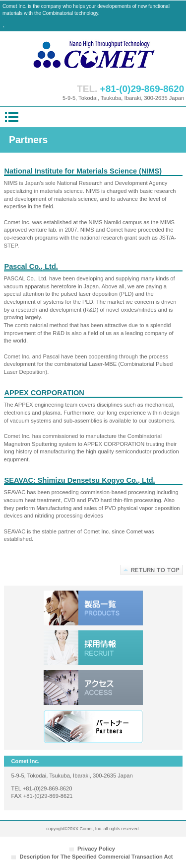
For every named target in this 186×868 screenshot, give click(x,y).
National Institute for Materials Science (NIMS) (83, 171)
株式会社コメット (93, 55)
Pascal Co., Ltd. (31, 266)
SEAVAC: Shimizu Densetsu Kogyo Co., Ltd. (80, 480)
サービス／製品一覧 (93, 608)
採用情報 (93, 648)
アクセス (93, 688)
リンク (93, 727)
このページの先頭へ (152, 570)
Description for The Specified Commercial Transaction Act (96, 857)
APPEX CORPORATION (44, 393)
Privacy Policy (96, 849)
